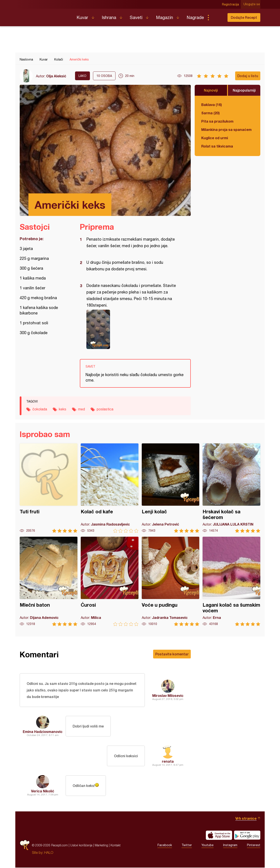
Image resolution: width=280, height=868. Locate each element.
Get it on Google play (247, 836)
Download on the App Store (219, 836)
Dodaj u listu (248, 76)
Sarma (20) (210, 113)
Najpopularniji (244, 90)
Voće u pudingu (171, 581)
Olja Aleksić (56, 76)
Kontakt (115, 846)
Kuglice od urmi (215, 138)
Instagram (230, 846)
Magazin (164, 17)
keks (63, 409)
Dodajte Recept (244, 17)
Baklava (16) (212, 105)
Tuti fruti (49, 488)
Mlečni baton (49, 581)
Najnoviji (211, 90)
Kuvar (82, 17)
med (81, 409)
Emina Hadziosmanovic (43, 732)
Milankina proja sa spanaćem (226, 129)
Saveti (136, 17)
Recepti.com (45, 16)
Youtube (207, 846)
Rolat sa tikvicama (217, 146)
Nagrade (195, 17)
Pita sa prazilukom (217, 121)
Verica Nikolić (43, 791)
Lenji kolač (171, 488)
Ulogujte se (252, 4)
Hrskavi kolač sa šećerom (231, 488)
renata (168, 762)
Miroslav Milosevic (168, 696)
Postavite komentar (172, 654)
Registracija (231, 4)
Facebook (165, 846)
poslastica (105, 409)
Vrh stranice (246, 819)
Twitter (187, 846)
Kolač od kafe (110, 488)
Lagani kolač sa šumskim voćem (231, 581)
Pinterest (254, 846)
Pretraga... (217, 17)
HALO (49, 853)
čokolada (40, 409)
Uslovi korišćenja (81, 846)
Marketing (101, 846)
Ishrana (109, 17)
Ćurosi (110, 581)
